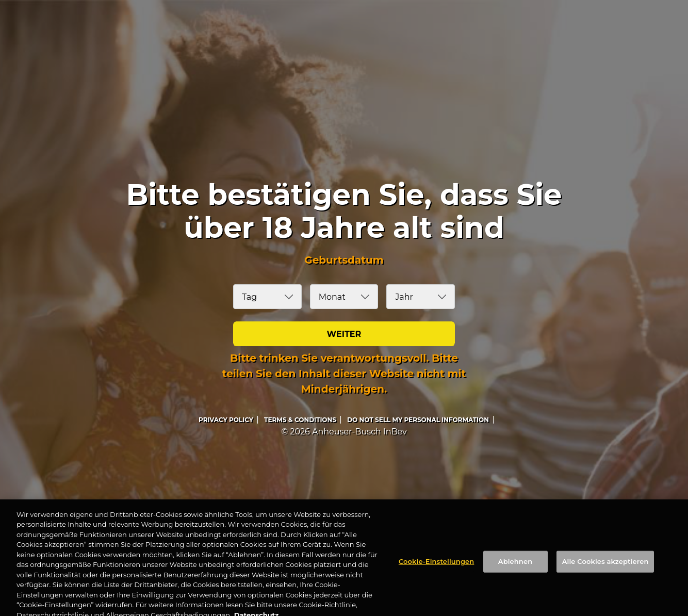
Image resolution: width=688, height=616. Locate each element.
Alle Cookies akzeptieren (605, 571)
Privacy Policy (226, 420)
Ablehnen (515, 571)
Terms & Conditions (300, 420)
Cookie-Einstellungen (436, 571)
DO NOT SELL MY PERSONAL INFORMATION (418, 420)
